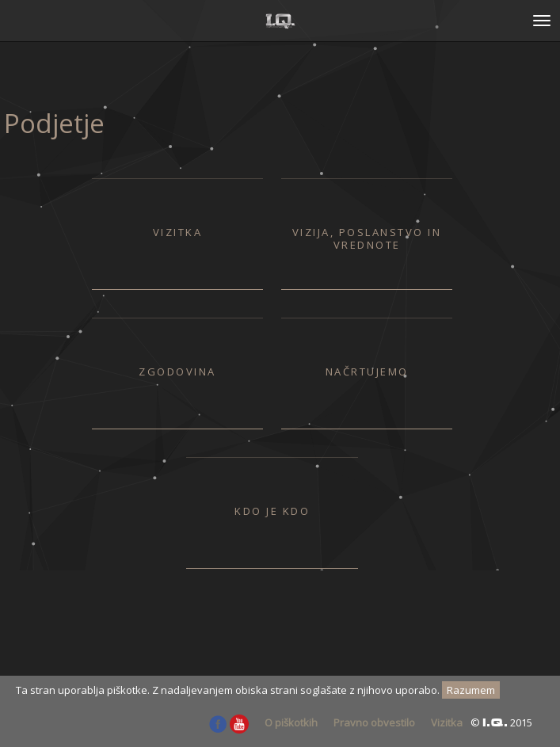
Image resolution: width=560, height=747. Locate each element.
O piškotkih (291, 722)
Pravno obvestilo (374, 722)
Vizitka (447, 722)
